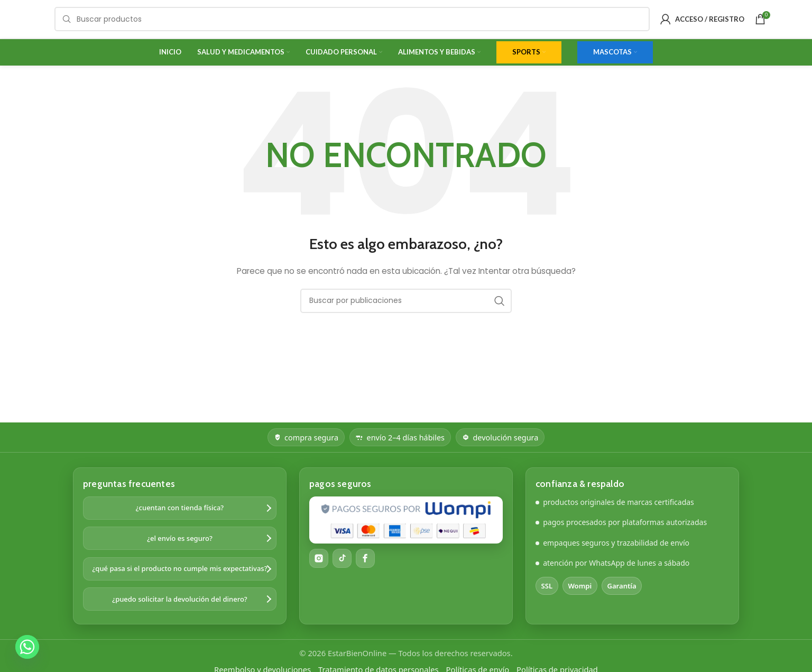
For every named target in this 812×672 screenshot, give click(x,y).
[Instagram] (319, 575)
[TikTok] (342, 575)
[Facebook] (365, 575)
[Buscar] (352, 27)
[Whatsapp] (27, 647)
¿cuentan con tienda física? (180, 524)
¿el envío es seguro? (180, 555)
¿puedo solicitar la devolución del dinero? (179, 615)
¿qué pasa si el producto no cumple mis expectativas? (180, 585)
